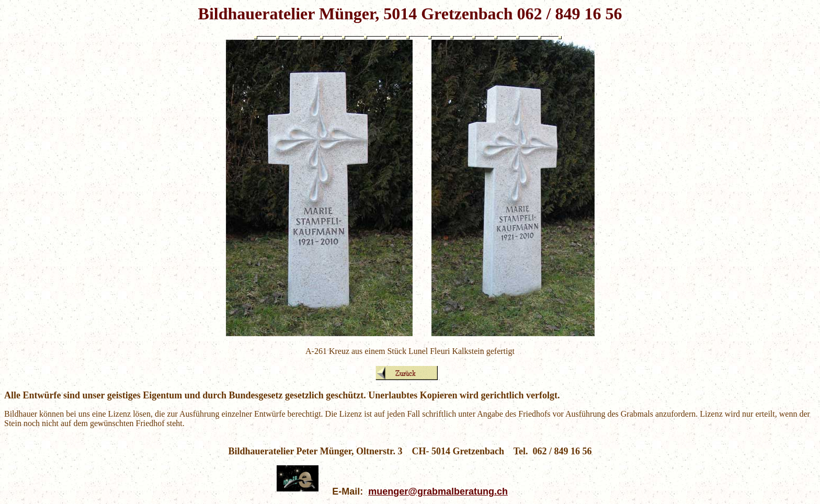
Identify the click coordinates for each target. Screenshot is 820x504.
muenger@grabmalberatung (431, 491)
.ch (501, 491)
